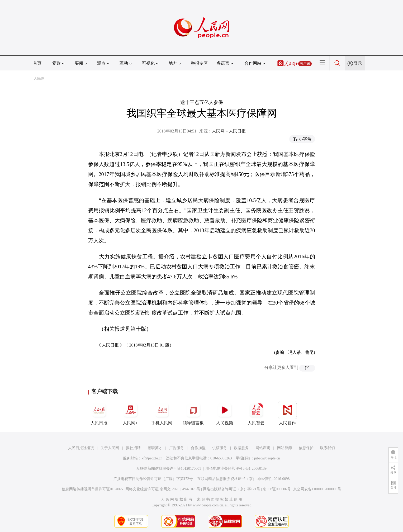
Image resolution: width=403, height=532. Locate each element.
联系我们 (328, 448)
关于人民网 (110, 448)
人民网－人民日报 (229, 131)
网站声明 (263, 448)
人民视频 (225, 413)
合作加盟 (198, 448)
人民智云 (256, 413)
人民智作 (287, 413)
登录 (358, 63)
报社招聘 (133, 448)
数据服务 (241, 448)
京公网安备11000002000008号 (317, 489)
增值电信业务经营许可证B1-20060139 (236, 469)
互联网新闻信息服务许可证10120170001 (169, 469)
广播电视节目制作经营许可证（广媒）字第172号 (153, 479)
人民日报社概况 (81, 448)
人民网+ (130, 413)
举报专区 (199, 63)
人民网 (39, 79)
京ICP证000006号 (277, 489)
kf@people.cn (152, 458)
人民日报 (99, 413)
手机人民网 (162, 413)
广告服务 (177, 448)
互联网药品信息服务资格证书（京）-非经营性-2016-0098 (243, 479)
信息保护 (306, 448)
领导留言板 (193, 413)
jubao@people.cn (267, 458)
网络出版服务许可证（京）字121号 (232, 489)
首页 (37, 63)
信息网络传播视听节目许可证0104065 (92, 489)
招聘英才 (155, 448)
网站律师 (285, 448)
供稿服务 (220, 448)
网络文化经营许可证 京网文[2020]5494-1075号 (163, 489)
